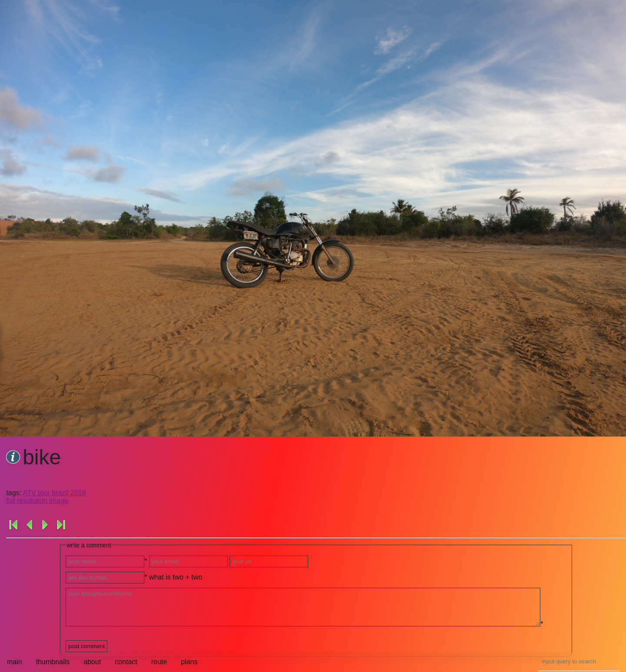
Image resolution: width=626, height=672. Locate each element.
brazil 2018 (69, 493)
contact (126, 662)
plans (189, 662)
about (92, 662)
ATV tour (37, 493)
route (159, 662)
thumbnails (53, 662)
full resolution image (37, 501)
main (15, 662)
